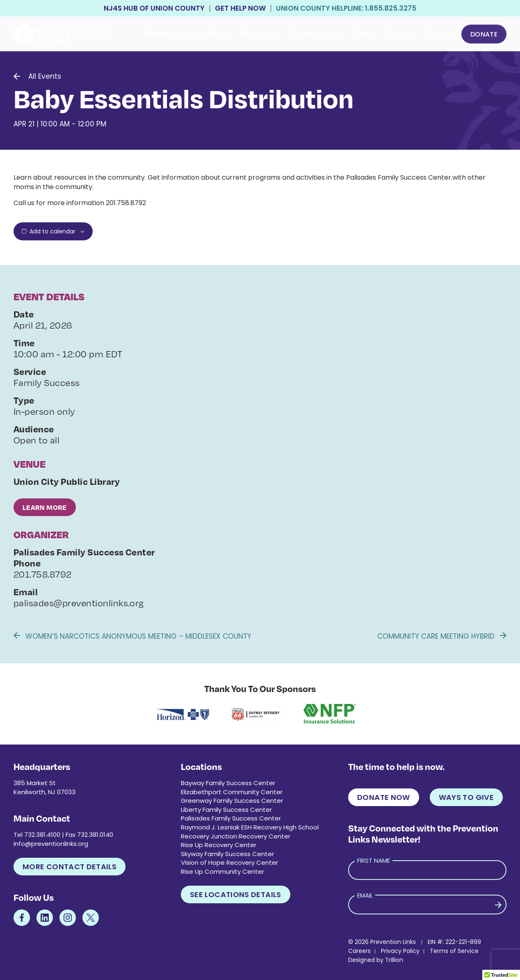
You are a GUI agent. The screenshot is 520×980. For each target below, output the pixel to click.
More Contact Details (70, 867)
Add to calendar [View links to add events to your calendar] (52, 231)
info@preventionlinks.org (51, 844)
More (438, 34)
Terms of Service (454, 951)
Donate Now (384, 797)
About (400, 34)
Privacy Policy (400, 951)
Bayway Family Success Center (228, 783)
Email (365, 895)
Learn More (45, 507)
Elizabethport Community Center (232, 792)
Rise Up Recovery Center (219, 845)
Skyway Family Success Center (227, 854)
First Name (374, 860)
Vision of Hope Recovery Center (229, 862)
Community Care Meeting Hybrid (442, 636)
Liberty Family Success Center (226, 810)
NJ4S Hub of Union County (154, 8)
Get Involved (314, 34)
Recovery (258, 34)
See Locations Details (236, 894)
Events (362, 34)
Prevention (164, 34)
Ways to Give (466, 797)
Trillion (394, 960)
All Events (45, 76)
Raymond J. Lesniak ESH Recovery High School (250, 827)
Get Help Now (240, 8)
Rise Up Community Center (222, 871)
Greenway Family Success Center (232, 801)
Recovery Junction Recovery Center (236, 836)
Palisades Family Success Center (231, 818)
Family (212, 34)
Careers (359, 951)
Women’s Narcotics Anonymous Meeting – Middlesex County (132, 636)
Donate (484, 34)
